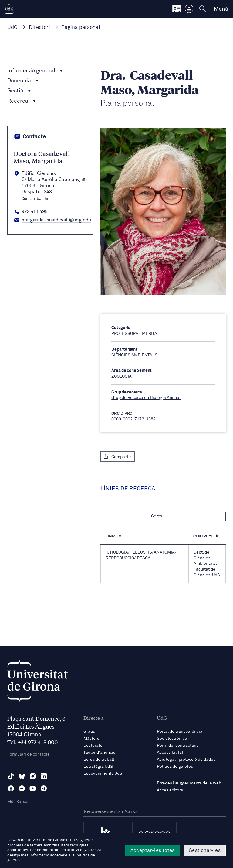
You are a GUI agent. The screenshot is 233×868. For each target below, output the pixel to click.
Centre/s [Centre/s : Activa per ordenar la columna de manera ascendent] (203, 536)
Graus (89, 732)
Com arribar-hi (35, 199)
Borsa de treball (99, 760)
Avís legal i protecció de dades (186, 760)
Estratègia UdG (98, 767)
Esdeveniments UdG (103, 774)
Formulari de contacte (29, 754)
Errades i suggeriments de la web (189, 783)
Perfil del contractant (177, 746)
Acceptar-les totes (153, 850)
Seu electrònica (172, 739)
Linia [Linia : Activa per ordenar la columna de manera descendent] (111, 536)
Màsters (91, 739)
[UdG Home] (9, 9)
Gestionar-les (205, 850)
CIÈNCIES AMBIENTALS (134, 355)
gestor (90, 850)
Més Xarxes (18, 802)
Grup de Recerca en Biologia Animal (146, 398)
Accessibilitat (170, 753)
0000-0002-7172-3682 (133, 419)
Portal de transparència (180, 732)
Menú (221, 9)
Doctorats (93, 746)
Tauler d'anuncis (99, 753)
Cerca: (188, 516)
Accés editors (170, 790)
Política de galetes (175, 767)
